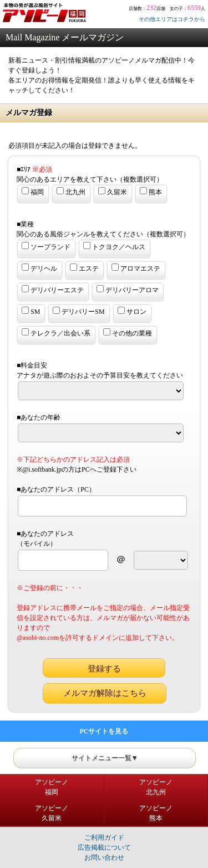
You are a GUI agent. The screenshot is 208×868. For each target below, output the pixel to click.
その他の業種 (128, 333)
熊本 (151, 192)
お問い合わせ (104, 857)
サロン (132, 311)
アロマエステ (136, 268)
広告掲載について (104, 848)
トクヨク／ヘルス (114, 246)
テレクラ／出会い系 (56, 333)
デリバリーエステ (53, 290)
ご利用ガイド (104, 838)
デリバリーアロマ (128, 290)
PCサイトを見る (104, 731)
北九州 (71, 192)
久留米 (113, 192)
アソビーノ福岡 (52, 787)
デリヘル (39, 268)
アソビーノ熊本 (156, 813)
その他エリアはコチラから (172, 19)
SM (31, 311)
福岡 (33, 192)
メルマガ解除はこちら (105, 693)
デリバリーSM (78, 311)
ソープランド (46, 246)
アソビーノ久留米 (52, 813)
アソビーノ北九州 (156, 787)
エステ (84, 268)
